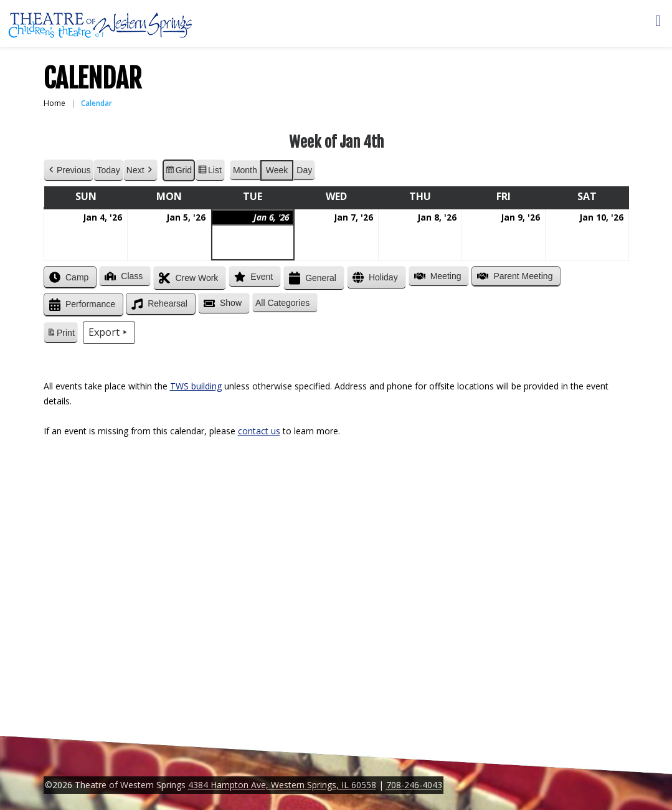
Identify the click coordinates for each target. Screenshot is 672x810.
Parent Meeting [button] (513, 276)
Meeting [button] (436, 276)
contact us (259, 431)
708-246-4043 (414, 785)
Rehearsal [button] (158, 304)
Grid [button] (178, 172)
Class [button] (122, 276)
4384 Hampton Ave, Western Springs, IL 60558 (282, 785)
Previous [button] (69, 170)
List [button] (210, 172)
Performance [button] (81, 305)
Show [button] (221, 303)
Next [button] (140, 170)
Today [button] (108, 170)
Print (60, 335)
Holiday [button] (373, 278)
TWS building (196, 386)
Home (54, 103)
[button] (285, 303)
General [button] (311, 278)
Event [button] (252, 277)
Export (108, 333)
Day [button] (304, 170)
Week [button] (277, 170)
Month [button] (244, 170)
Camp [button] (68, 277)
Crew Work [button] (187, 278)
